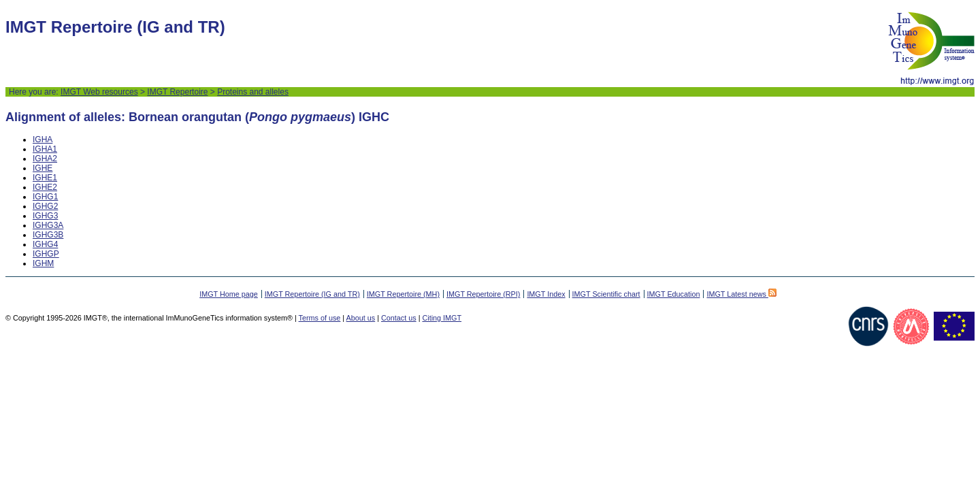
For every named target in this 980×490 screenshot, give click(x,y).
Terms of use (320, 318)
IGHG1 (45, 197)
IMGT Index (546, 294)
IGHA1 (45, 149)
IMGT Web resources (99, 92)
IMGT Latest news (741, 294)
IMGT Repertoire (177, 92)
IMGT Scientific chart (606, 294)
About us (361, 318)
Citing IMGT (442, 318)
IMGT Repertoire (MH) (403, 294)
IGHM (43, 263)
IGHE (43, 168)
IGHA (43, 140)
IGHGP (46, 254)
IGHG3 (45, 216)
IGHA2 (45, 159)
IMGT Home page (229, 294)
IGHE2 (45, 187)
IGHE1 (45, 178)
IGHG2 (45, 206)
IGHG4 (45, 244)
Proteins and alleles (253, 92)
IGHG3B (48, 235)
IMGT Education (674, 294)
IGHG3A (48, 225)
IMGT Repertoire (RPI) (483, 294)
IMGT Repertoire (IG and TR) (312, 294)
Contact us (399, 318)
